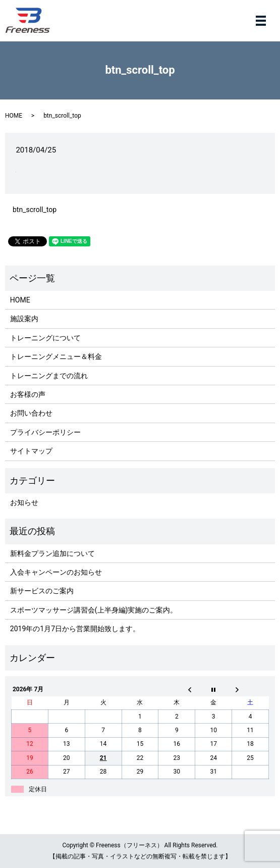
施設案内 (24, 319)
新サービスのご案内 (42, 591)
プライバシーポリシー (45, 432)
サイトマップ (31, 451)
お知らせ (24, 502)
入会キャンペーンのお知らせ (56, 572)
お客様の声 (28, 394)
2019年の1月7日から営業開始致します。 (75, 629)
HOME (14, 116)
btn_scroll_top (35, 210)
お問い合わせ (31, 413)
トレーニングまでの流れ (49, 376)
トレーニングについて (45, 338)
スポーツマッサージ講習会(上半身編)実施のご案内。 (94, 610)
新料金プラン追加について (52, 553)
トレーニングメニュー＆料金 (56, 356)
